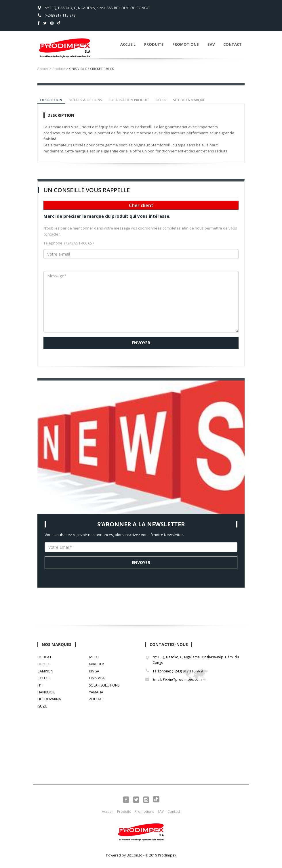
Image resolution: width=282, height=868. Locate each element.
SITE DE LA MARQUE (189, 100)
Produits (154, 44)
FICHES (161, 100)
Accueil (128, 44)
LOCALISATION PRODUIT (129, 100)
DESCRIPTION (51, 100)
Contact (233, 44)
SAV (211, 44)
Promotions (186, 44)
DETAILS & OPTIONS (85, 100)
